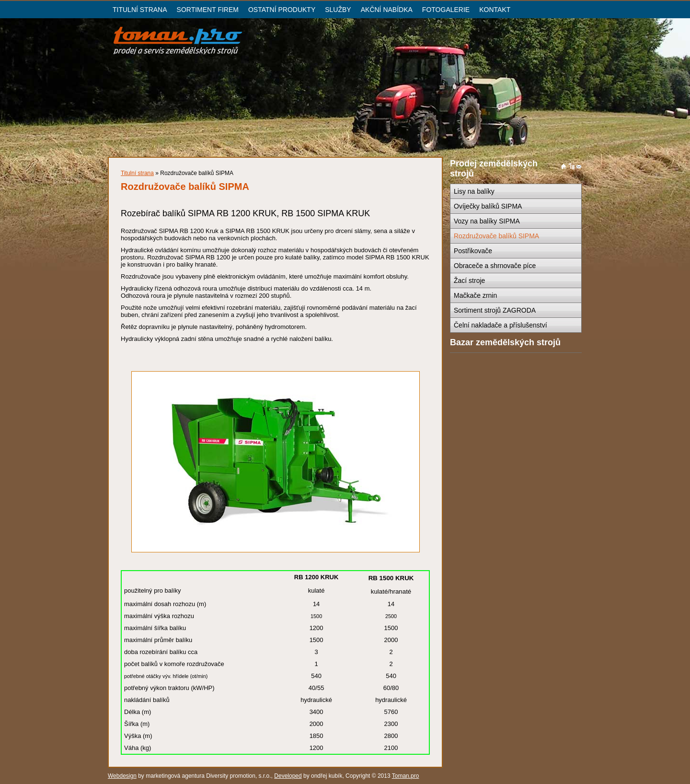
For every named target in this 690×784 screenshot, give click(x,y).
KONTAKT (495, 10)
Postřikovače (473, 251)
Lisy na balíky (474, 191)
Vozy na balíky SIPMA (487, 221)
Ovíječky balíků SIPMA (488, 206)
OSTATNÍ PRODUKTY (282, 10)
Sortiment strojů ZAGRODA (495, 310)
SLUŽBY (338, 10)
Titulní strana (137, 173)
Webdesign (122, 776)
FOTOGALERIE (446, 10)
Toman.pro (406, 776)
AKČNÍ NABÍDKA (387, 10)
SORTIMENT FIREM (208, 10)
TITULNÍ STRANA (140, 10)
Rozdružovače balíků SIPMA (496, 236)
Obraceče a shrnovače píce (495, 266)
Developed (288, 776)
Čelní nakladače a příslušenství (500, 325)
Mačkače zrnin (475, 295)
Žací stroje (469, 281)
